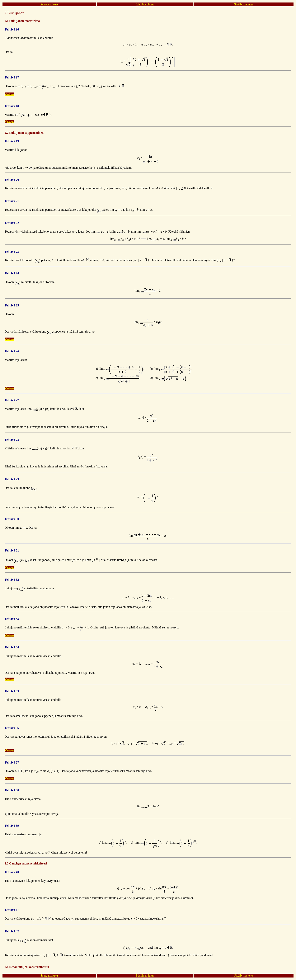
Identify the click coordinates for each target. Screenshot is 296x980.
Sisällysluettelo (244, 4)
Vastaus (9, 94)
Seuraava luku (49, 4)
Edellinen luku (145, 4)
